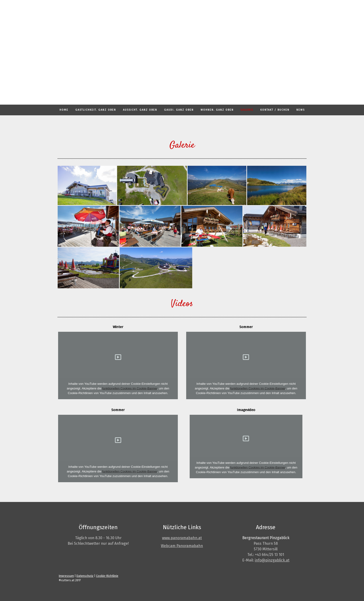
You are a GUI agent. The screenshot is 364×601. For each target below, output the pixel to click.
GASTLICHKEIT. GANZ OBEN (96, 110)
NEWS (301, 110)
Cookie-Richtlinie (107, 576)
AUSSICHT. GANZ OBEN (140, 110)
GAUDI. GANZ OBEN (179, 110)
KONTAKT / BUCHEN (275, 110)
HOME (64, 110)
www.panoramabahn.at (182, 538)
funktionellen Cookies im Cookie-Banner (130, 388)
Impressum (66, 576)
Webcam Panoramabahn (182, 546)
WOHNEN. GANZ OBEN (217, 110)
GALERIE (247, 110)
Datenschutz (85, 576)
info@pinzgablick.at (272, 560)
